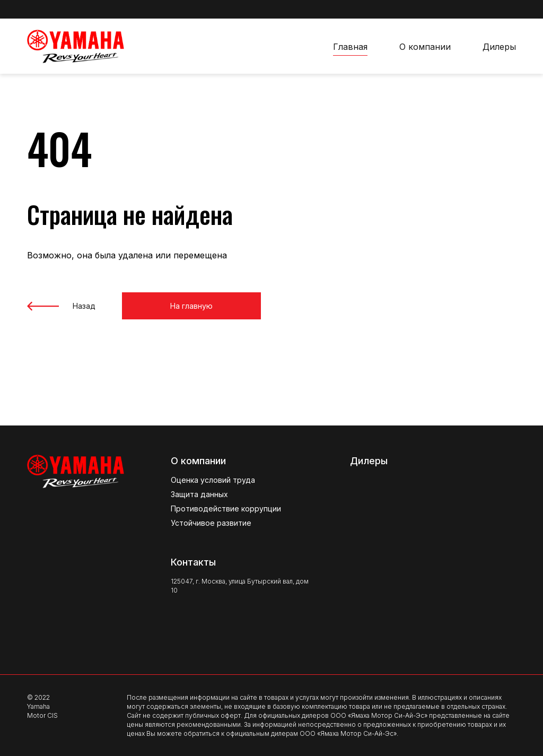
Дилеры (499, 47)
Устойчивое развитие (211, 523)
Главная (350, 47)
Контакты (193, 562)
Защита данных (199, 494)
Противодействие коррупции (226, 509)
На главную (176, 306)
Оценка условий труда (213, 480)
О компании (425, 47)
